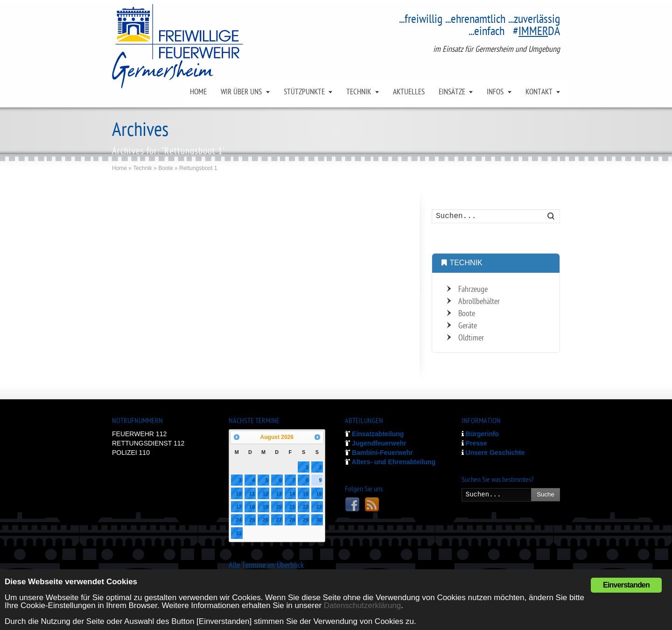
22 (306, 507)
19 (266, 507)
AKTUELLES (409, 92)
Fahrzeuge (473, 290)
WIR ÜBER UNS (241, 92)
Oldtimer (471, 338)
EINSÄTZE (452, 92)
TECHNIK (359, 92)
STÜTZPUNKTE (304, 92)
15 (306, 494)
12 (266, 494)
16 (319, 494)
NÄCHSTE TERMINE (254, 421)
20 (279, 507)
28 (292, 520)
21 (292, 507)
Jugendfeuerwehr (376, 443)
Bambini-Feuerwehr (379, 453)
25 (252, 520)
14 (292, 494)
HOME (198, 92)
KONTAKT (539, 92)
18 (252, 507)
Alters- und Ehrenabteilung (390, 462)
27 (279, 520)
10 (238, 494)
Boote (467, 314)
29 (306, 520)
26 (266, 520)
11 (252, 494)
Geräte (468, 326)
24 (238, 520)
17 (238, 507)
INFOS (495, 92)
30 (319, 520)
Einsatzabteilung (374, 434)
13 (279, 494)
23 (319, 507)
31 (238, 533)
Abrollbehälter (479, 302)
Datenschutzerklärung (362, 605)
